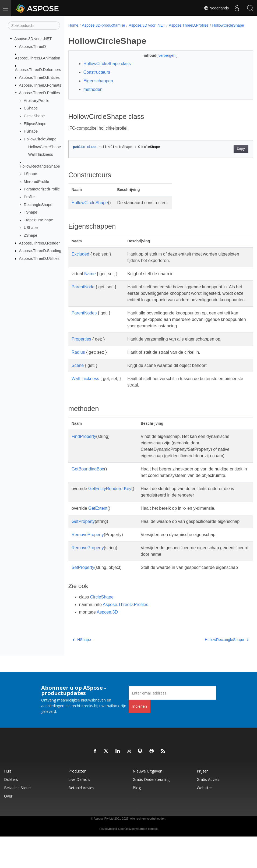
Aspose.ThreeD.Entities (39, 77)
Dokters (11, 811)
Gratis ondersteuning (151, 811)
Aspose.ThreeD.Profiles (40, 93)
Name (90, 279)
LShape (30, 174)
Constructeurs (97, 78)
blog (137, 819)
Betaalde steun (17, 819)
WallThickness (41, 154)
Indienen (140, 738)
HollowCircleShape (40, 139)
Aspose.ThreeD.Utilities (39, 258)
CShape (31, 108)
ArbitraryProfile (36, 101)
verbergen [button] (161, 61)
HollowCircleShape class (107, 69)
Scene (78, 378)
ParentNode (83, 293)
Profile (29, 197)
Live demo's (79, 811)
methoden (93, 95)
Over (8, 828)
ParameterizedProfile (42, 189)
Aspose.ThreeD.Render (39, 243)
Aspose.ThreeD (33, 46)
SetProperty (83, 592)
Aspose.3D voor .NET (33, 39)
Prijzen (203, 803)
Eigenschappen (98, 86)
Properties (81, 351)
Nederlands (216, 8)
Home (73, 25)
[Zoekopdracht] (34, 26)
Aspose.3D (107, 644)
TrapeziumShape (38, 220)
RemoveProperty (88, 560)
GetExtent (98, 527)
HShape (31, 131)
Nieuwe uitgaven (147, 803)
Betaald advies (81, 819)
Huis (8, 803)
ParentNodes (84, 325)
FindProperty (84, 449)
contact (153, 860)
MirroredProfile (36, 182)
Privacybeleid (108, 860)
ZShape (30, 235)
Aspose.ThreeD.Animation (38, 58)
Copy (228, 155)
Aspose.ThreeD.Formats (40, 85)
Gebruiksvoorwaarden (133, 860)
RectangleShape (38, 204)
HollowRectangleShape (40, 166)
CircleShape (34, 116)
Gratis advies (208, 811)
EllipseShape (35, 123)
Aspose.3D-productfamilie (104, 25)
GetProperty (83, 540)
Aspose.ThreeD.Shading (40, 251)
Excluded (80, 260)
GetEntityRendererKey (110, 507)
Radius (78, 364)
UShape (31, 228)
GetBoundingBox (88, 481)
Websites (205, 819)
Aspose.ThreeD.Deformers (38, 70)
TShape (30, 212)
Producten (77, 803)
